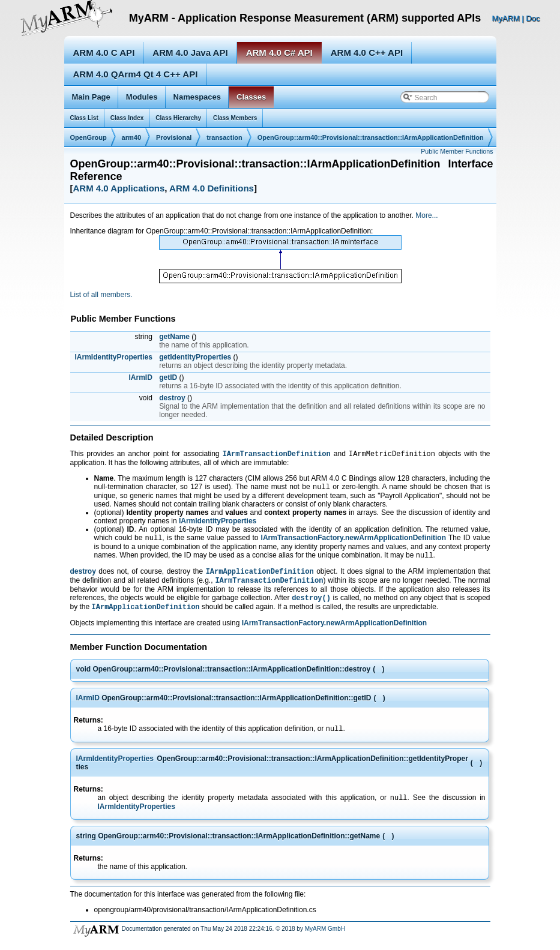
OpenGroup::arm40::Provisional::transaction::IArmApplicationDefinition (371, 137)
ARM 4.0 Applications (119, 188)
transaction (224, 137)
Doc (533, 18)
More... (426, 215)
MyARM (505, 18)
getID (168, 377)
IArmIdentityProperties (114, 357)
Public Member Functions (457, 151)
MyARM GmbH (325, 941)
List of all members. (101, 295)
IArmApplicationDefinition (260, 577)
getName (174, 337)
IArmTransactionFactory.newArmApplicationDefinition (354, 541)
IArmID (141, 377)
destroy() (311, 606)
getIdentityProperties (195, 357)
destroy (172, 398)
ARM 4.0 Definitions (212, 188)
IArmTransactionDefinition (277, 455)
